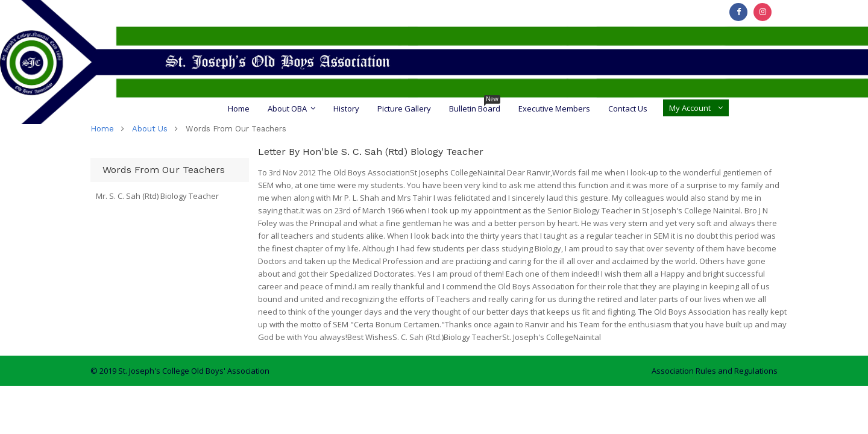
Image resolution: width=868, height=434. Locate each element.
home (102, 129)
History (346, 108)
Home (239, 108)
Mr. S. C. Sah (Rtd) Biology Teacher (157, 196)
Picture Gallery (404, 108)
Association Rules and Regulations (715, 371)
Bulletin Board (475, 108)
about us (150, 129)
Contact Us (628, 108)
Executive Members (554, 108)
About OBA (287, 108)
